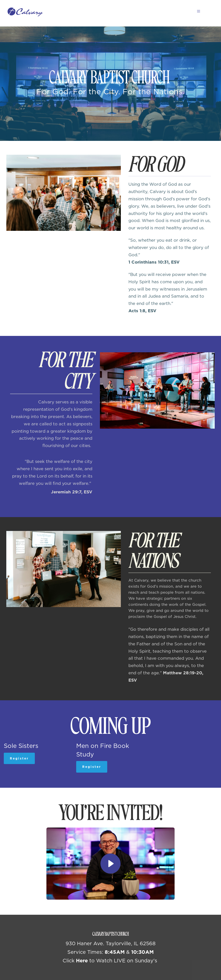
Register (19, 758)
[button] (196, 11)
